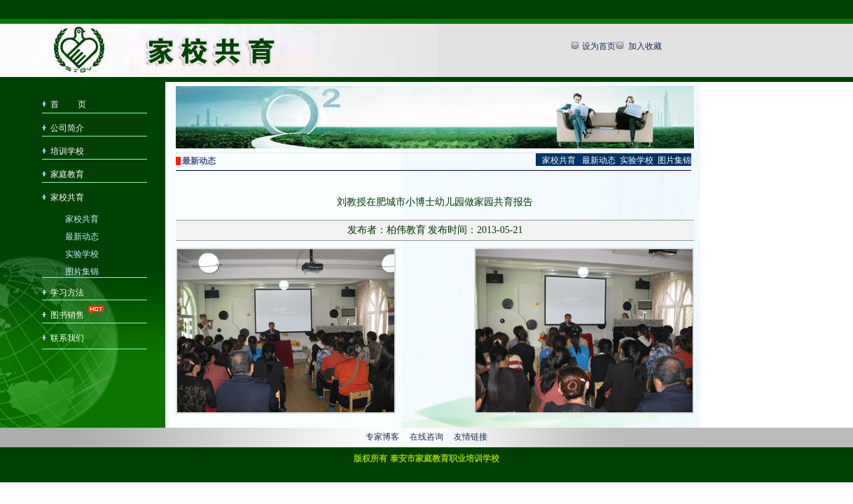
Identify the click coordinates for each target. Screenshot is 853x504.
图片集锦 (82, 271)
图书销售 (67, 315)
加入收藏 (644, 46)
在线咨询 (426, 437)
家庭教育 (67, 174)
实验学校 (82, 253)
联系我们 (67, 338)
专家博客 (382, 437)
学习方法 (67, 293)
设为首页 (599, 46)
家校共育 (67, 197)
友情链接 (471, 437)
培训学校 (67, 151)
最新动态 (82, 236)
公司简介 (67, 128)
